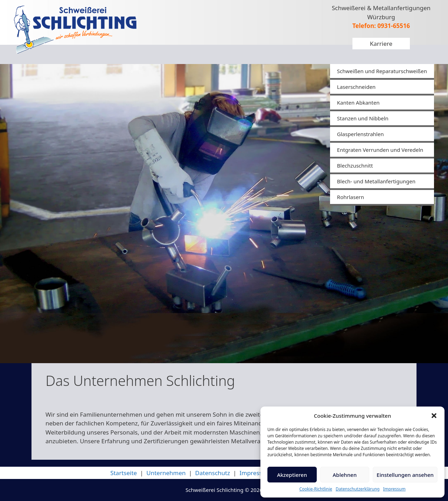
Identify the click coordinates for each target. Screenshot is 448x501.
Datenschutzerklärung (358, 489)
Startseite (124, 473)
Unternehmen (166, 473)
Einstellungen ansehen (405, 475)
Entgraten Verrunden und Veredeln (380, 150)
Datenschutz (213, 473)
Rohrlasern (351, 197)
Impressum (394, 489)
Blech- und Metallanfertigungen (376, 181)
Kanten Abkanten (358, 103)
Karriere (381, 44)
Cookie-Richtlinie (316, 489)
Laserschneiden (356, 87)
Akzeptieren (292, 475)
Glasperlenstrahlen (360, 134)
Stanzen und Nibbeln (363, 118)
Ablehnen (345, 475)
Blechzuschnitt (355, 165)
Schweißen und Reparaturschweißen (382, 71)
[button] (434, 416)
